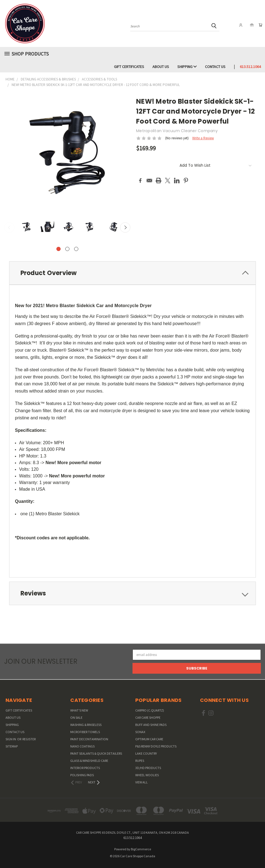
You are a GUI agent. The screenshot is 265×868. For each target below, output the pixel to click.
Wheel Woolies (147, 775)
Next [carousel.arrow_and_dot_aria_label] (125, 228)
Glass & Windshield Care (89, 761)
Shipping (187, 67)
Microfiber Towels (85, 732)
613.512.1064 (250, 67)
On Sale (76, 717)
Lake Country (146, 753)
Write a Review (203, 138)
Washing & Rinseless (86, 725)
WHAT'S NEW (79, 710)
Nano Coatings (82, 746)
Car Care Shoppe (148, 717)
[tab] (132, 273)
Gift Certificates (129, 67)
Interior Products (85, 768)
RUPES (140, 761)
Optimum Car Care (149, 739)
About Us (161, 67)
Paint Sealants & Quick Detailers (96, 753)
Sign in (11, 739)
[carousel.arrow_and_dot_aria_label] (67, 249)
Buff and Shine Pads (151, 725)
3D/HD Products (148, 768)
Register (29, 739)
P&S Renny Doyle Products (156, 746)
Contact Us (215, 67)
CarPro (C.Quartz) (150, 710)
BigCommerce (141, 849)
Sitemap (12, 746)
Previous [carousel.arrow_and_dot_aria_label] (9, 228)
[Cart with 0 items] (259, 25)
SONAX (140, 732)
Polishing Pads (82, 775)
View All (141, 782)
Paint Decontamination (89, 739)
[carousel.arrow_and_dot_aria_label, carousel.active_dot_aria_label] (59, 249)
